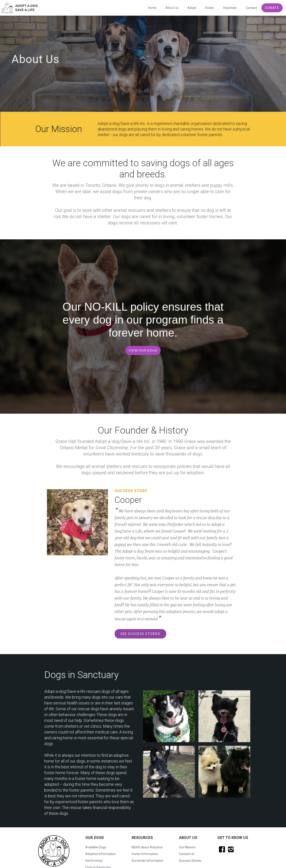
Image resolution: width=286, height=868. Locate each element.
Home (152, 8)
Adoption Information (101, 854)
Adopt (192, 8)
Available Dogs (96, 847)
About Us (172, 8)
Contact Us (187, 854)
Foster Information (145, 854)
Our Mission (187, 847)
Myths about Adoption (147, 847)
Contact (251, 8)
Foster (210, 8)
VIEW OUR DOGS (143, 350)
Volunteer (230, 8)
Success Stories (190, 861)
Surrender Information (147, 861)
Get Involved (94, 861)
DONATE (272, 8)
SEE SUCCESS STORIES (140, 634)
